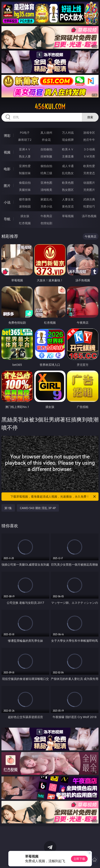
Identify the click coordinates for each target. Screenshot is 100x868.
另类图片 (89, 190)
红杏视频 (25, 223)
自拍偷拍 (46, 149)
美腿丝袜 (25, 190)
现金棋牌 (68, 140)
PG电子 (25, 133)
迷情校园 (25, 206)
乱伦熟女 (68, 173)
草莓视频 (68, 216)
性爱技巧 (89, 206)
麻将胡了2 (25, 140)
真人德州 (46, 133)
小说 (7, 202)
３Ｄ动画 (89, 149)
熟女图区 (68, 190)
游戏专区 (89, 133)
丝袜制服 (46, 156)
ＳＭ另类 (89, 156)
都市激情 (25, 199)
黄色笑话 (68, 206)
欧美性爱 (89, 166)
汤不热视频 (89, 216)
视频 (7, 152)
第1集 (8, 508)
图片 (7, 186)
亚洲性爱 (25, 166)
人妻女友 (68, 199)
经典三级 (46, 173)
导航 (7, 219)
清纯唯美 (46, 190)
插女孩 (25, 216)
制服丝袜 (25, 173)
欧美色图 (68, 183)
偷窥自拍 (25, 183)
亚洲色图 (46, 183)
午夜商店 (46, 216)
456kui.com (50, 107)
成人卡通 (68, 166)
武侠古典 (89, 199)
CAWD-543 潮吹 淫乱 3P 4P (38, 508)
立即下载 (79, 859)
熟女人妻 (25, 156)
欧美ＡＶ (68, 149)
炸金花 (46, 140)
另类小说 (46, 206)
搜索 (90, 117)
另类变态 (89, 173)
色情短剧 (46, 223)
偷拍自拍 (46, 166)
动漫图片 (89, 183)
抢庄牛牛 (89, 140)
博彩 (7, 136)
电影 (7, 169)
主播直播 (68, 156)
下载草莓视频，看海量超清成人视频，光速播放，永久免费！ (53, 497)
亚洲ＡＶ (25, 149)
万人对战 (68, 133)
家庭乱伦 (46, 199)
